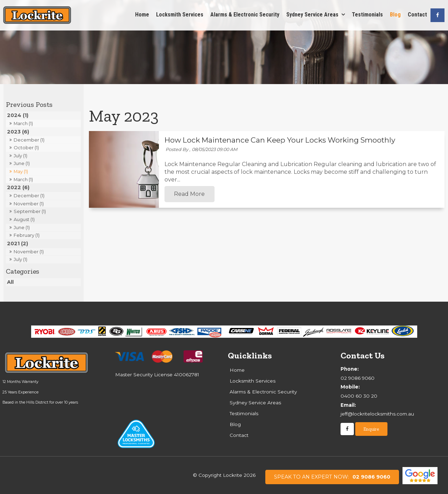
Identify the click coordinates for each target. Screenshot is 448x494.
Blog (395, 15)
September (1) (30, 211)
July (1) (20, 156)
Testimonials (367, 15)
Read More (189, 194)
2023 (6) (18, 132)
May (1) (21, 171)
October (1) (26, 147)
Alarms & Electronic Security (245, 15)
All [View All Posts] (10, 282)
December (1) (29, 140)
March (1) (23, 123)
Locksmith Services (180, 15)
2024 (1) (18, 115)
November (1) (29, 204)
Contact (417, 15)
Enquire (371, 429)
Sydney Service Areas (312, 15)
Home (142, 15)
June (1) (22, 163)
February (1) (27, 235)
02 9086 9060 (332, 477)
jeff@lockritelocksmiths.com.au (393, 409)
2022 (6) (18, 187)
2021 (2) (17, 243)
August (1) (24, 219)
